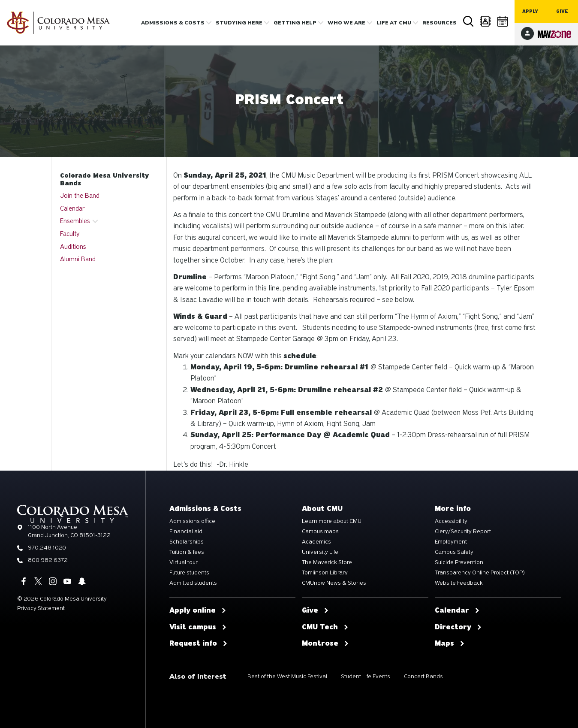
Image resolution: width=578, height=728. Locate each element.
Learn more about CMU (332, 521)
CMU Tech (325, 627)
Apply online (198, 610)
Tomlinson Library (325, 573)
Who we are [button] (346, 23)
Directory (486, 21)
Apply (530, 11)
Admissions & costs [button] (173, 23)
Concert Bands (423, 676)
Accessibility (451, 521)
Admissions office (192, 521)
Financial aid (186, 532)
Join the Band (80, 196)
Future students (189, 573)
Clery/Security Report (463, 532)
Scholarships (187, 542)
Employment (451, 542)
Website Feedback (459, 583)
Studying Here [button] (239, 23)
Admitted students (193, 583)
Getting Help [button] (295, 23)
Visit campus (198, 627)
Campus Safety (454, 552)
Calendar (503, 21)
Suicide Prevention (459, 562)
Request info (199, 643)
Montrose (325, 643)
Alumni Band (78, 259)
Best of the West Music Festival (287, 676)
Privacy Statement (41, 608)
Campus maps (320, 532)
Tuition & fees (187, 552)
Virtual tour (184, 562)
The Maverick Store (327, 562)
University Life (320, 552)
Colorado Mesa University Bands (104, 179)
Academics (316, 542)
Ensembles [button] (75, 221)
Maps (450, 643)
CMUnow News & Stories (334, 583)
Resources (440, 23)
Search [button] (469, 21)
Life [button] (394, 23)
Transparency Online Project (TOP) (480, 573)
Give (562, 11)
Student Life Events (366, 676)
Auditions (73, 247)
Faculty (70, 234)
